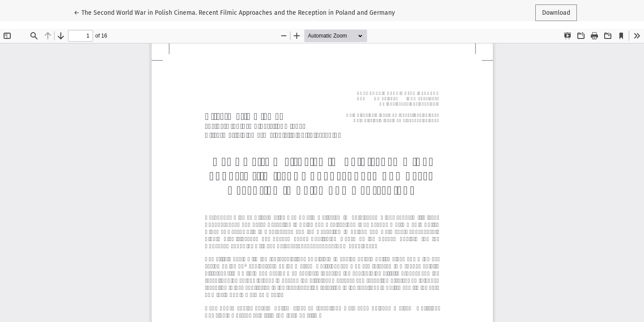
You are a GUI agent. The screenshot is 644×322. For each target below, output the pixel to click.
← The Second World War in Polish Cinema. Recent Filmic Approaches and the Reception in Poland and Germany (234, 12)
